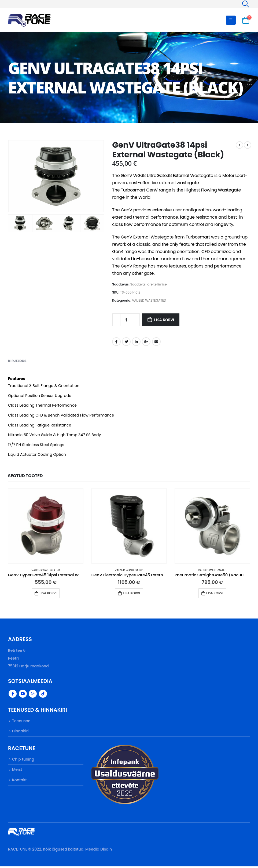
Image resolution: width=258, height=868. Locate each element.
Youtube (23, 695)
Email (156, 342)
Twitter (126, 342)
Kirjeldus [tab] (17, 361)
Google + (146, 342)
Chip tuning (23, 761)
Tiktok (43, 695)
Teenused (21, 722)
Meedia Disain (99, 851)
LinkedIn (136, 342)
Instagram (33, 695)
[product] (46, 526)
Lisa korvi (164, 320)
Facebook (116, 342)
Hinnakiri (20, 733)
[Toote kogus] (126, 320)
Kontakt (19, 783)
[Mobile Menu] (231, 20)
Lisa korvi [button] (48, 593)
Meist (17, 772)
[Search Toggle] (246, 4)
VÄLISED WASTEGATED (149, 300)
